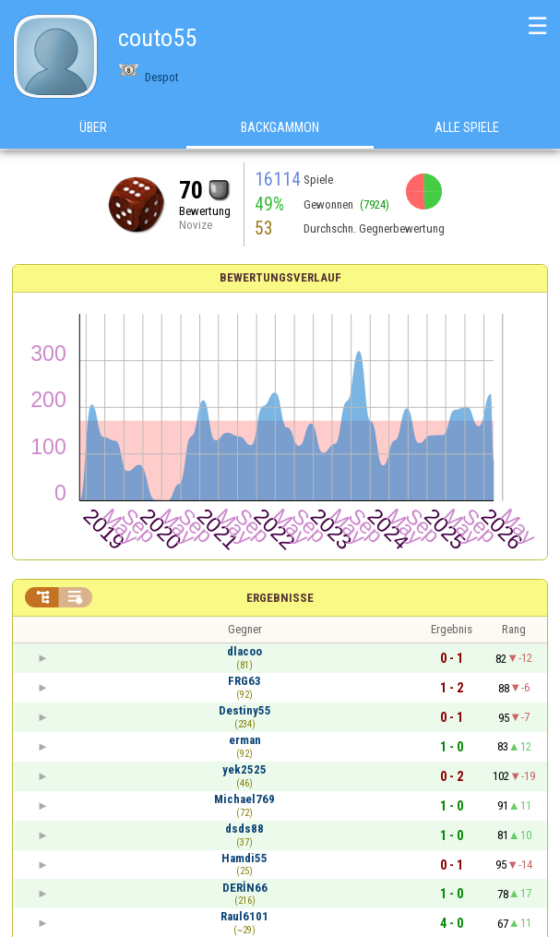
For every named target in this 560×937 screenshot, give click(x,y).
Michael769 (244, 799)
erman (245, 740)
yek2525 (244, 769)
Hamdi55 (244, 858)
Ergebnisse (280, 598)
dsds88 (244, 829)
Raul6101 (244, 916)
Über (93, 128)
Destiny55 (245, 710)
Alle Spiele (467, 128)
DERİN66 (245, 888)
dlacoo (244, 651)
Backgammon (280, 128)
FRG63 (244, 681)
